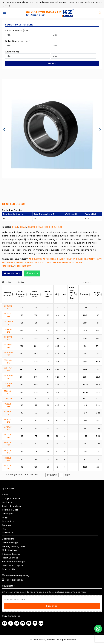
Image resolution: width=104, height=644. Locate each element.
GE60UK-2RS (9, 444)
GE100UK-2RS (9, 307)
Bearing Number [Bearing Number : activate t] (7, 294)
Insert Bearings (10, 558)
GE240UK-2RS (8, 369)
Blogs (5, 517)
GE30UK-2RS (9, 405)
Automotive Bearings (13, 562)
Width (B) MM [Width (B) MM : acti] (47, 294)
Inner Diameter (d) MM (21, 294)
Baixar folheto (96, 2)
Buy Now (32, 273)
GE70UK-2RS (8, 452)
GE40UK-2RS (8, 421)
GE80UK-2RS (9, 459)
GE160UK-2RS (9, 338)
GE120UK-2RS (9, 323)
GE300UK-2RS (9, 392)
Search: (93, 282)
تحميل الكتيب (8, 6)
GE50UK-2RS (9, 436)
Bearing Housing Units (14, 546)
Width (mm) (12, 52)
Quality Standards (12, 506)
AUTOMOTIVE (49, 259)
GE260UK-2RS (9, 377)
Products (7, 502)
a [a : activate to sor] (63, 294)
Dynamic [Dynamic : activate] (84, 294)
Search (52, 63)
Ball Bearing (8, 539)
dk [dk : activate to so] (56, 294)
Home (5, 495)
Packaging (8, 514)
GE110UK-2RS (9, 315)
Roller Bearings (10, 543)
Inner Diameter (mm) (17, 31)
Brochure (7, 525)
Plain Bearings (9, 550)
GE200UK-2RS (9, 354)
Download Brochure (33, 2)
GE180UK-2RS (55, 227)
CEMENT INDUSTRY (66, 259)
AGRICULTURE (35, 259)
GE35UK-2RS (42, 227)
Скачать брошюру (50, 2)
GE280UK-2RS (9, 385)
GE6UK (15, 227)
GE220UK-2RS (9, 362)
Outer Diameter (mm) (18, 41)
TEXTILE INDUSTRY (23, 266)
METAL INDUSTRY (70, 263)
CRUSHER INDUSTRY (85, 259)
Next (68, 475)
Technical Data (10, 510)
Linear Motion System (14, 565)
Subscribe (52, 606)
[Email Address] (52, 600)
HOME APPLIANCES (36, 263)
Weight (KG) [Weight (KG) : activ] (97, 294)
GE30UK (31, 227)
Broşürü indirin (82, 2)
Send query (12, 273)
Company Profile (11, 498)
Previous (52, 475)
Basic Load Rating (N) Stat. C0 (72, 294)
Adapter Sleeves (11, 554)
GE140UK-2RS (8, 331)
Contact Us (8, 521)
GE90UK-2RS (9, 467)
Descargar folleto (66, 2)
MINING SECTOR (53, 263)
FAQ (4, 529)
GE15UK (23, 227)
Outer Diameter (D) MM (35, 294)
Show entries (13, 282)
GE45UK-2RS (8, 428)
